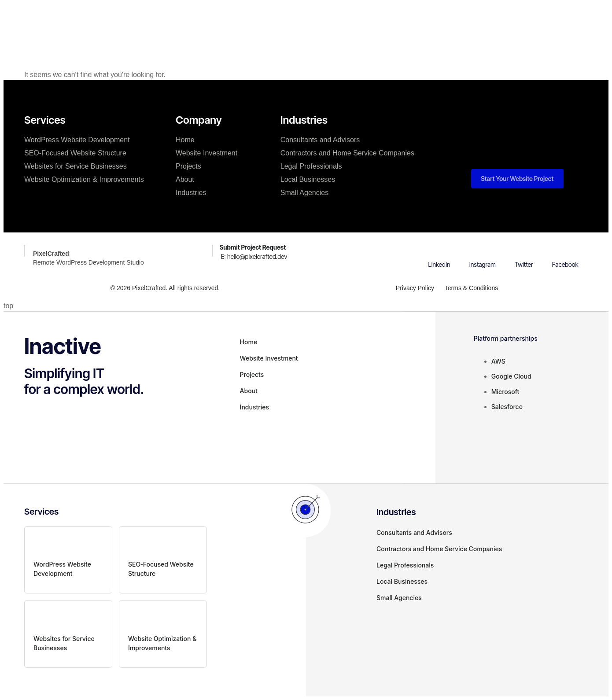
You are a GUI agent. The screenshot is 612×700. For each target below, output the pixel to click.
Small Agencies (304, 193)
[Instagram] (483, 249)
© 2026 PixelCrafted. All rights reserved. (165, 288)
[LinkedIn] (439, 249)
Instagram (483, 264)
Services (202, 24)
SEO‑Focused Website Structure (75, 153)
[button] (454, 10)
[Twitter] (524, 249)
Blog (384, 24)
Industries (191, 193)
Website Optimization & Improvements (84, 179)
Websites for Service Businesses (76, 166)
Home (165, 24)
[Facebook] (565, 249)
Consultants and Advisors (320, 140)
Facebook (565, 264)
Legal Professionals (311, 166)
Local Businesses (308, 179)
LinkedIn (439, 264)
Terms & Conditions (471, 288)
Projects (317, 24)
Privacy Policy (415, 288)
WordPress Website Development (77, 140)
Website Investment (260, 24)
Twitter (524, 264)
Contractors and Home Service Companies (347, 153)
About (353, 24)
